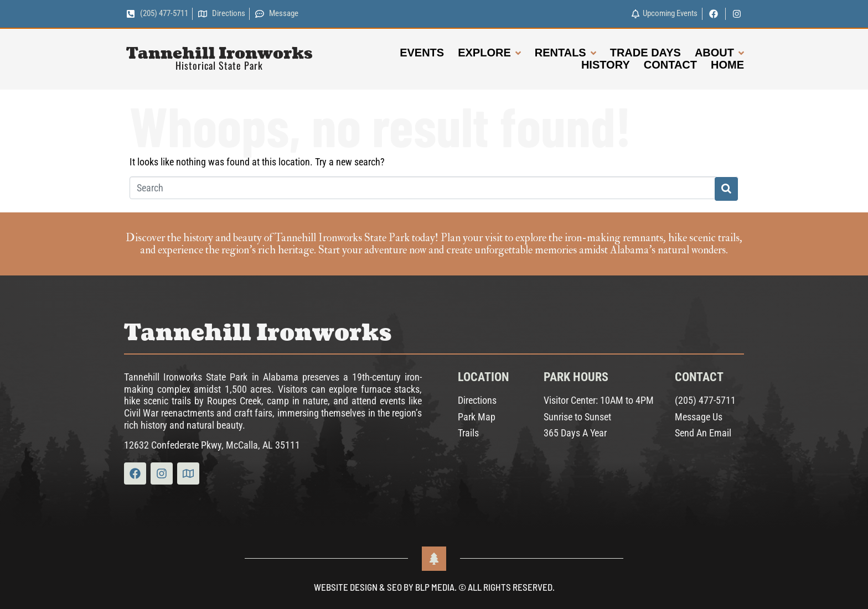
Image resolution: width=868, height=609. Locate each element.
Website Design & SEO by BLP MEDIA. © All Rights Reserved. (434, 587)
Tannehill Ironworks (219, 54)
